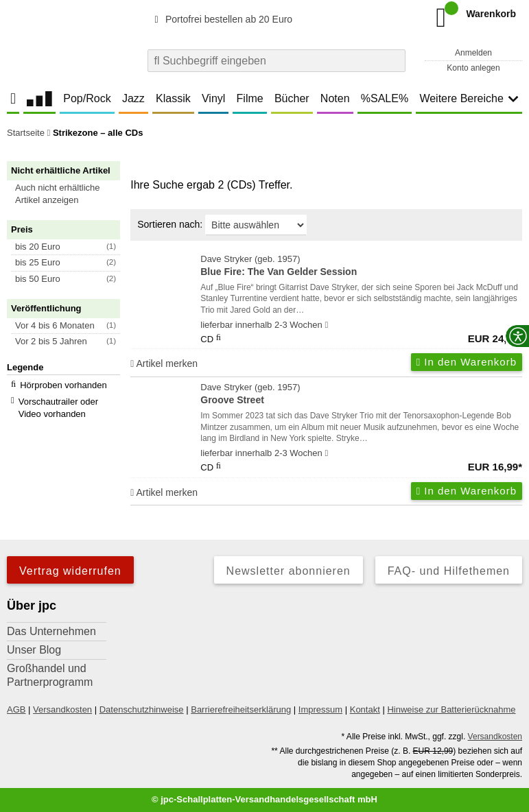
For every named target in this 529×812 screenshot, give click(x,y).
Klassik (173, 98)
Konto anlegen (473, 68)
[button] (70, 194)
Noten (335, 98)
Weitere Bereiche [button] (469, 98)
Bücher (292, 98)
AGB (16, 709)
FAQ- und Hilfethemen (449, 571)
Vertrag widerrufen (70, 571)
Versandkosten (62, 709)
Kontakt (365, 709)
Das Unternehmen (51, 631)
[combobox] (277, 61)
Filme (250, 98)
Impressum (320, 709)
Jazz (133, 98)
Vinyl (213, 98)
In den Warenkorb (467, 362)
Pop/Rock (87, 98)
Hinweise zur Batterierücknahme (451, 709)
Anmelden (473, 53)
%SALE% (385, 98)
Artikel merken (164, 363)
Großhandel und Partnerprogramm (50, 675)
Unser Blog (34, 650)
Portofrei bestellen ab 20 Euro (221, 19)
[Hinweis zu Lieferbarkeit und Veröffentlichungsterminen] (326, 325)
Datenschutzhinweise (142, 709)
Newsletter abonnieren (289, 571)
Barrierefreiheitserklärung (241, 709)
